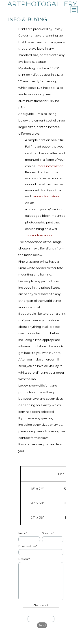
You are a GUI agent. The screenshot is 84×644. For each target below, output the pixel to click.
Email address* (28, 546)
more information (50, 166)
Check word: (41, 605)
